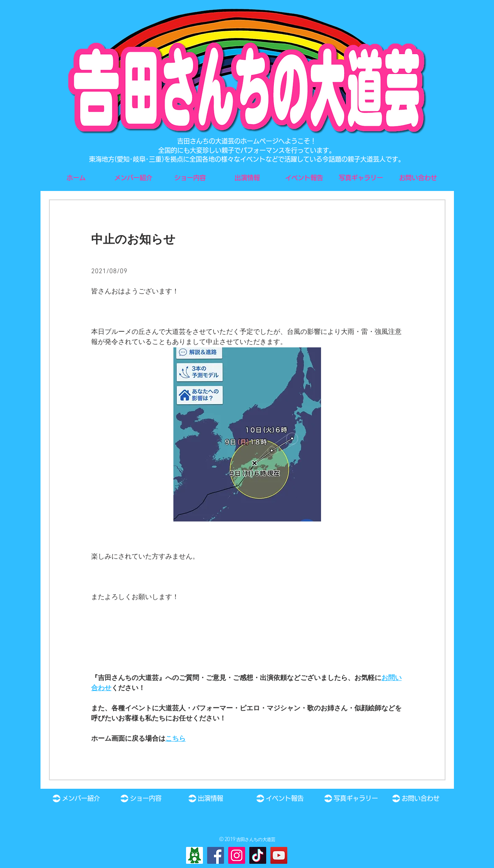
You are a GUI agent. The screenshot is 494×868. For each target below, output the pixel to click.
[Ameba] (194, 855)
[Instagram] (237, 855)
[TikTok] (258, 855)
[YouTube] (279, 855)
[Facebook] (216, 855)
